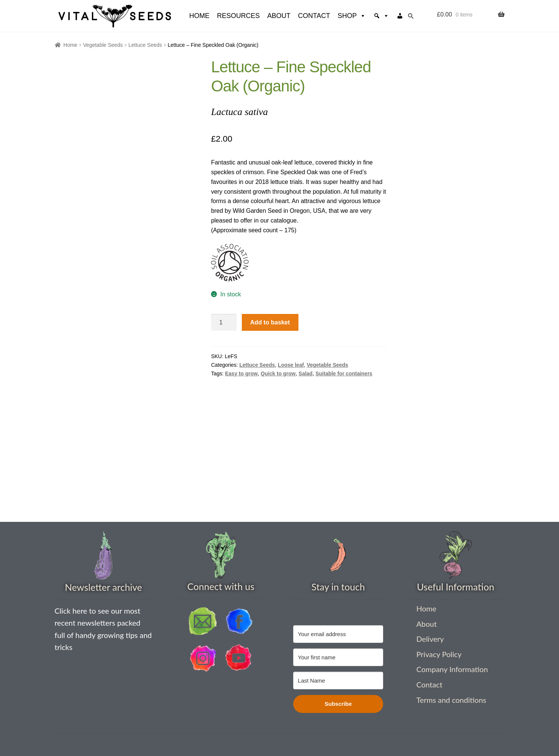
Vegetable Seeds (103, 45)
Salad (305, 374)
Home (70, 45)
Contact (314, 16)
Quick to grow (278, 374)
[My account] (400, 16)
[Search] (381, 16)
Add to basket (270, 322)
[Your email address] (338, 634)
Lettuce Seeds (145, 45)
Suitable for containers (344, 374)
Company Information (452, 669)
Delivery (430, 639)
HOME (199, 16)
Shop (351, 16)
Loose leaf (291, 365)
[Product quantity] (224, 323)
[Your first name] (338, 657)
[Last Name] (338, 681)
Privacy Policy (439, 654)
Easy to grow (241, 374)
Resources (238, 16)
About (279, 16)
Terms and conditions (451, 700)
